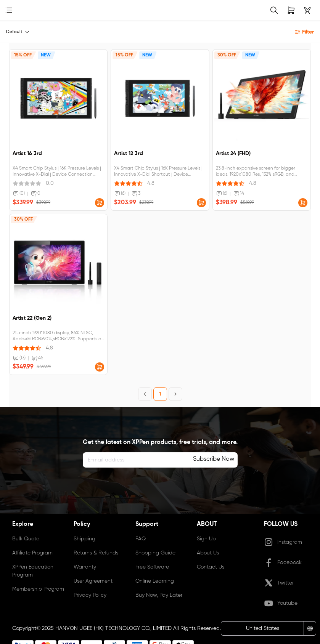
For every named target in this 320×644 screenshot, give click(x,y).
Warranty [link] (85, 567)
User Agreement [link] (93, 581)
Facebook (283, 563)
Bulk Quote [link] (26, 539)
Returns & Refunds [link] (96, 553)
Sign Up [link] (206, 539)
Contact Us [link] (211, 567)
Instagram (283, 542)
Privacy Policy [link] (90, 595)
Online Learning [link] (155, 581)
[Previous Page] (145, 394)
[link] (21, 10)
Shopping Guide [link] (155, 553)
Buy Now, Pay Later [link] (159, 595)
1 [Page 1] (160, 394)
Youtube (281, 604)
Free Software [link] (152, 567)
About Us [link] (208, 553)
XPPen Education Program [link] (33, 571)
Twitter (279, 583)
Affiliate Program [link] (32, 553)
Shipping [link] (84, 539)
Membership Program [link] (38, 589)
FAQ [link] (141, 539)
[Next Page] (175, 394)
